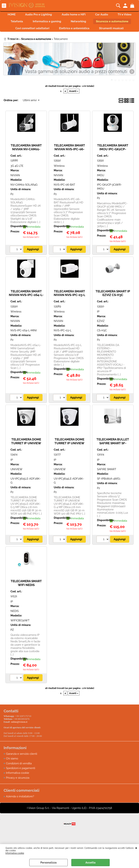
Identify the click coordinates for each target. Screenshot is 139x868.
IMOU (101, 185)
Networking (113, 23)
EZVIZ (101, 331)
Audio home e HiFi (86, 15)
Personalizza (49, 863)
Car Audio (115, 15)
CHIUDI (136, 848)
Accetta (90, 863)
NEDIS (15, 621)
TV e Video (25, 23)
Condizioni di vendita (19, 772)
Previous (6, 71)
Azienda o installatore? (20, 806)
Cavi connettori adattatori (71, 30)
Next (133, 71)
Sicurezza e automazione (27, 30)
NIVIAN (15, 185)
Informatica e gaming (80, 23)
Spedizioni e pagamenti (21, 777)
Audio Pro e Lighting (50, 15)
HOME (22, 15)
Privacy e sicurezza (18, 787)
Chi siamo (12, 768)
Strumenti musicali (69, 38)
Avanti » (74, 101)
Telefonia (49, 23)
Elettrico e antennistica (114, 30)
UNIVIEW (16, 479)
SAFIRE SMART (107, 479)
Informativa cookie (15, 853)
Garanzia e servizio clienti (22, 763)
